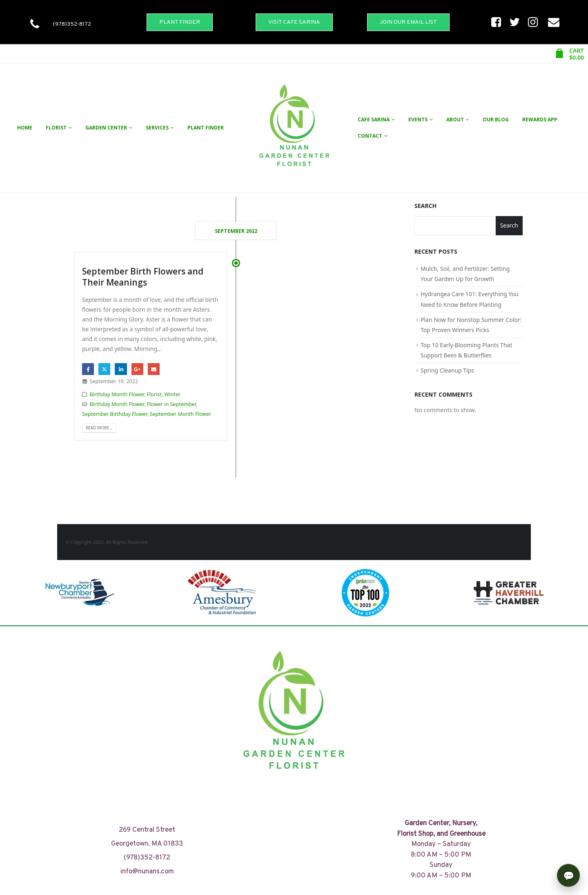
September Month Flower (180, 414)
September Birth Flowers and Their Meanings (143, 277)
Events (418, 119)
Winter (173, 394)
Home (25, 128)
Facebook (88, 369)
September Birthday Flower (115, 414)
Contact (370, 136)
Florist (56, 128)
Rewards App (540, 119)
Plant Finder (206, 128)
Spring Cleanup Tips (447, 370)
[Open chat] (568, 875)
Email (154, 369)
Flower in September (171, 404)
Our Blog (496, 119)
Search (425, 206)
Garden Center (106, 128)
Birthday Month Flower (117, 394)
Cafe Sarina (374, 119)
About (455, 119)
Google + (137, 369)
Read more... (99, 428)
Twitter (104, 369)
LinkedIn (121, 369)
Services (157, 128)
